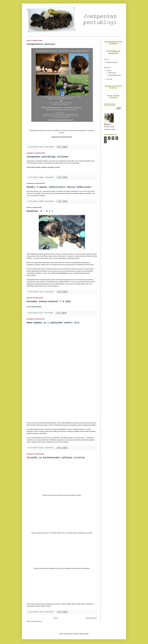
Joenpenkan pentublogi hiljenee (47, 157)
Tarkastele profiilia (110, 129)
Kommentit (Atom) (36, 621)
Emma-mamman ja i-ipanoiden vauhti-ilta (53, 323)
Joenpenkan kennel (112, 62)
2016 (108, 71)
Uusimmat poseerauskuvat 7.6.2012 (49, 301)
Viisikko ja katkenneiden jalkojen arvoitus (56, 458)
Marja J (109, 124)
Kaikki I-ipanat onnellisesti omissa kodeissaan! (59, 187)
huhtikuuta (111, 73)
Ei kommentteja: (49, 147)
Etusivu (56, 618)
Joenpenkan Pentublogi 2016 (62, 137)
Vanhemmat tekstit (91, 618)
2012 (108, 79)
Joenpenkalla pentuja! (41, 44)
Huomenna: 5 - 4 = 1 (40, 211)
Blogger (86, 634)
